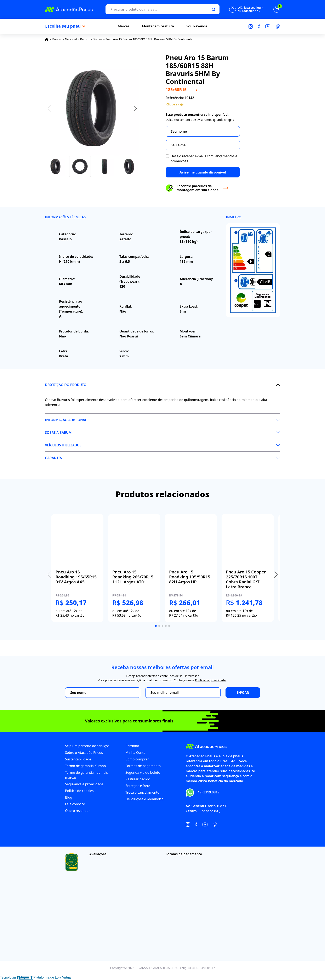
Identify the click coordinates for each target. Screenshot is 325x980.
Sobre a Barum (58, 433)
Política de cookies (79, 791)
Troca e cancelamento (142, 792)
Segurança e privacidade (84, 784)
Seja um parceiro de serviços (87, 746)
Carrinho (132, 746)
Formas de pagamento (143, 766)
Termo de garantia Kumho (85, 766)
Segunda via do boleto (143, 772)
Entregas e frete (138, 786)
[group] (77, 568)
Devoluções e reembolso (144, 799)
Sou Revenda (197, 26)
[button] (135, 109)
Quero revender (77, 811)
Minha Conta (135, 753)
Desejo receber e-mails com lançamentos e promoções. (204, 159)
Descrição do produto (66, 385)
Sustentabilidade (78, 759)
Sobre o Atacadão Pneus (84, 753)
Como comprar (137, 759)
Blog (69, 797)
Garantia (53, 458)
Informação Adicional (66, 420)
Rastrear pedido (138, 779)
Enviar (243, 693)
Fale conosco (75, 804)
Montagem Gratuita (158, 26)
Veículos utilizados (63, 445)
